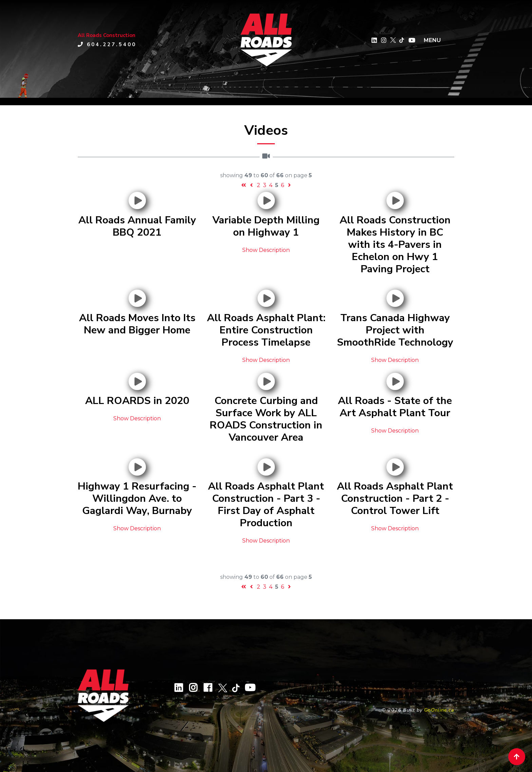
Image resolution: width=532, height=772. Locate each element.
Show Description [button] (266, 250)
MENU (432, 40)
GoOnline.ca (439, 710)
